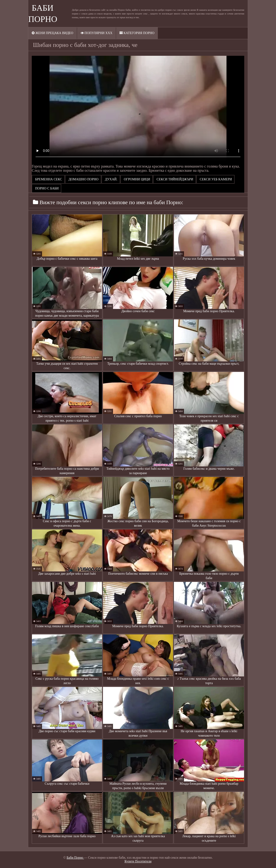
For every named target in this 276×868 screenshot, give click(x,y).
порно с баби (46, 188)
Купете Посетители (138, 861)
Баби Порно (75, 858)
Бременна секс (48, 179)
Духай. (111, 179)
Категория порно (137, 33)
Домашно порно (83, 179)
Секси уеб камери (216, 179)
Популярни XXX (97, 33)
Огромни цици (137, 179)
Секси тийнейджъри (175, 179)
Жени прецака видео (53, 33)
